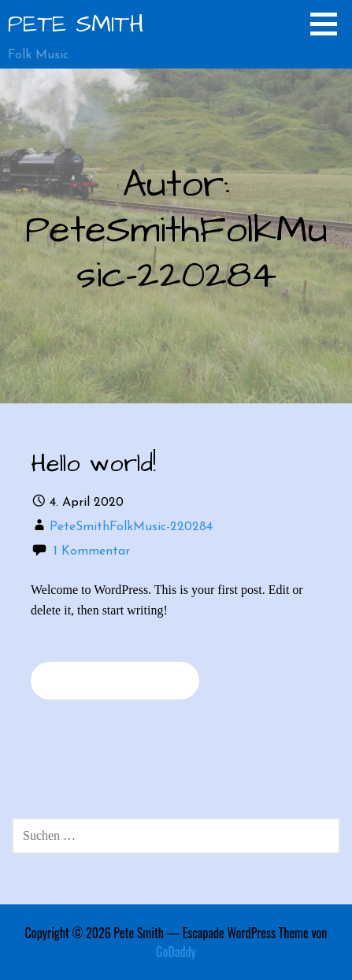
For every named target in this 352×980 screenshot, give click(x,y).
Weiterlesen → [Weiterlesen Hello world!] (115, 680)
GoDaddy (176, 952)
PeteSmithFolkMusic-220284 (131, 527)
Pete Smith (76, 24)
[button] (329, 24)
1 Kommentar (92, 551)
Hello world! (93, 464)
